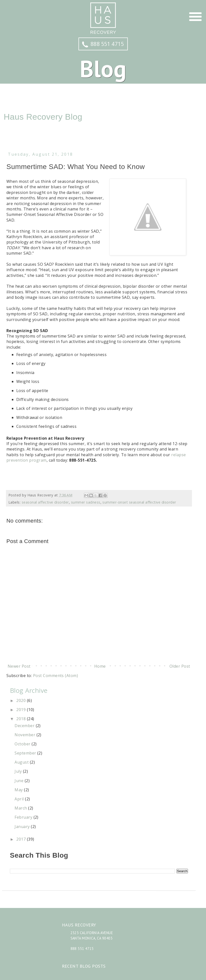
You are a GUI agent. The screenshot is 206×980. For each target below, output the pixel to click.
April (20, 799)
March (21, 808)
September (26, 753)
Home (100, 666)
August (22, 762)
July (19, 771)
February (24, 817)
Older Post (180, 666)
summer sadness (86, 502)
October (23, 744)
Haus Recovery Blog (43, 117)
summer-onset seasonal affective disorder (139, 502)
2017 (21, 839)
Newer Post (19, 666)
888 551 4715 (103, 44)
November (25, 735)
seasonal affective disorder (45, 502)
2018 (21, 719)
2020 (21, 700)
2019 (21, 710)
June (19, 781)
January (23, 827)
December (25, 726)
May (19, 790)
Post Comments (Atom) (56, 676)
